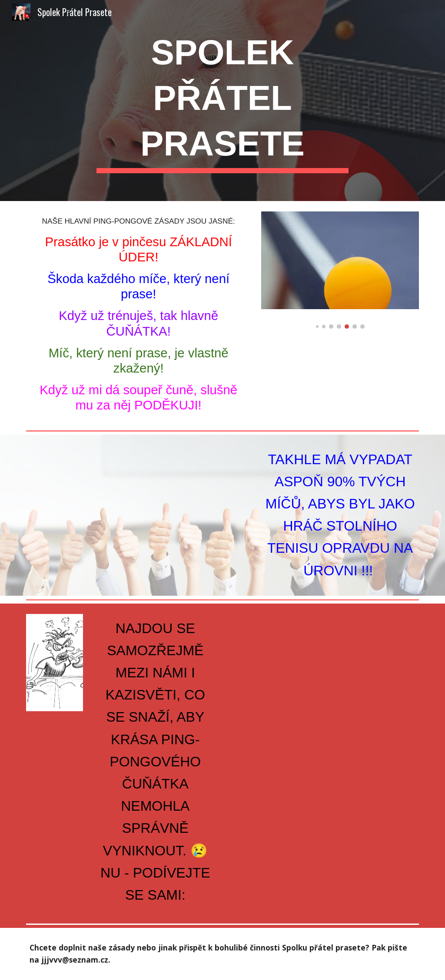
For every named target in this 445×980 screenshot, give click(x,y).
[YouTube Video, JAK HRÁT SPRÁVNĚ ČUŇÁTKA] (139, 510)
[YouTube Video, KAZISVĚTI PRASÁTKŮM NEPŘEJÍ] (324, 679)
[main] (222, 101)
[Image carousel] (340, 270)
